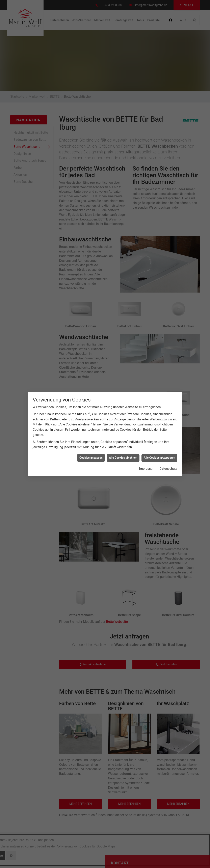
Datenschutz (168, 469)
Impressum (147, 469)
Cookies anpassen (91, 458)
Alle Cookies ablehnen (123, 458)
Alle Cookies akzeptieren (159, 458)
